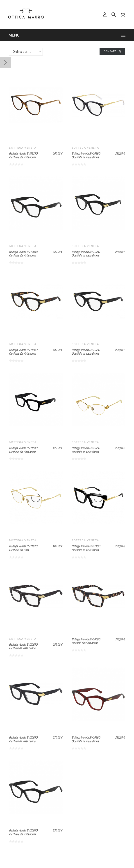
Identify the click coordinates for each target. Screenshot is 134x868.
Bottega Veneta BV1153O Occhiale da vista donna (23, 450)
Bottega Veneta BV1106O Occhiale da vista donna (23, 352)
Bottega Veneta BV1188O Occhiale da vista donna (86, 450)
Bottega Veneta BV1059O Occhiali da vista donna (23, 646)
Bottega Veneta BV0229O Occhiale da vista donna (23, 155)
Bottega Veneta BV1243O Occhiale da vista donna (86, 548)
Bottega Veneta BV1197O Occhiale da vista (23, 548)
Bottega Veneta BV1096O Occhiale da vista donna (23, 254)
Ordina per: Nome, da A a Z (28, 52)
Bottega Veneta (23, 148)
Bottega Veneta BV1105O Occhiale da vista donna (86, 254)
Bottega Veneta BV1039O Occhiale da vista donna (86, 155)
